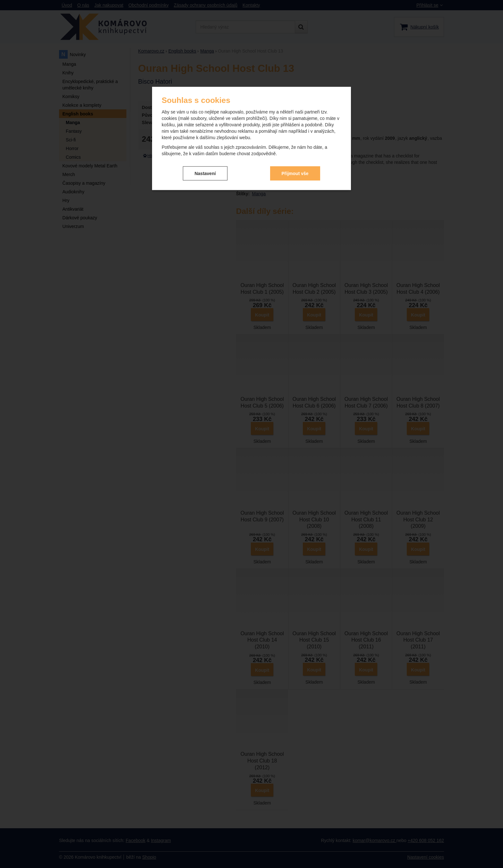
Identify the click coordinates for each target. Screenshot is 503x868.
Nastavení (205, 172)
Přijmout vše (295, 172)
